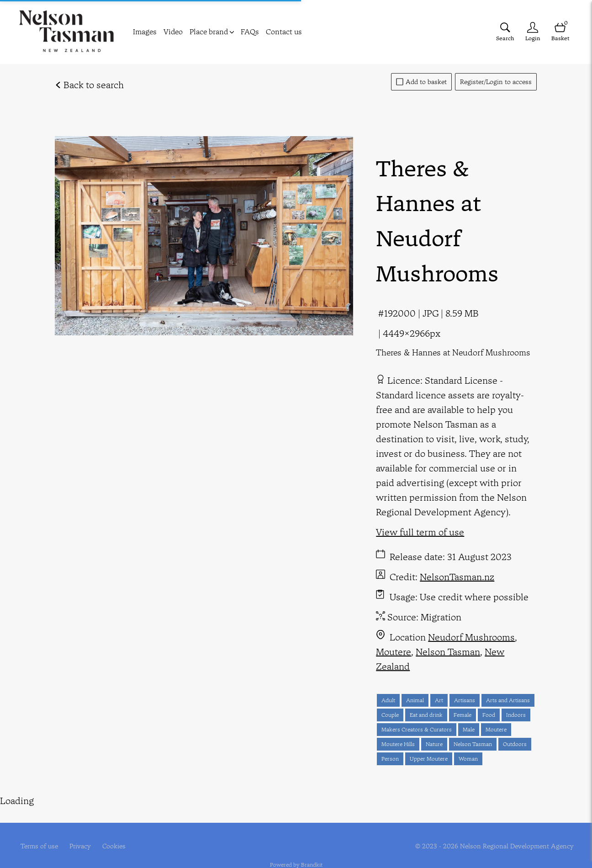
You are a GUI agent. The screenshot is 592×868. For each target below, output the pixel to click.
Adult (388, 700)
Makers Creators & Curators (417, 729)
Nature (434, 744)
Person (390, 759)
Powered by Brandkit (296, 850)
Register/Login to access (496, 82)
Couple (390, 715)
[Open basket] (560, 32)
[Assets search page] (505, 32)
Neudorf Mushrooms (471, 637)
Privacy (80, 831)
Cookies (114, 831)
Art (439, 700)
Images (145, 32)
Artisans (465, 700)
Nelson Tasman (448, 652)
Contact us (284, 32)
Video (173, 32)
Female (462, 715)
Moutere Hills (398, 744)
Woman (468, 759)
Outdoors (515, 744)
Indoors (516, 715)
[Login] (533, 32)
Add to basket (421, 82)
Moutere (394, 652)
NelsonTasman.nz (457, 577)
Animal (415, 700)
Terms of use (39, 831)
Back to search (89, 85)
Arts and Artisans (508, 700)
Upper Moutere (429, 759)
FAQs (250, 32)
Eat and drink (426, 715)
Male (469, 729)
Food (489, 715)
